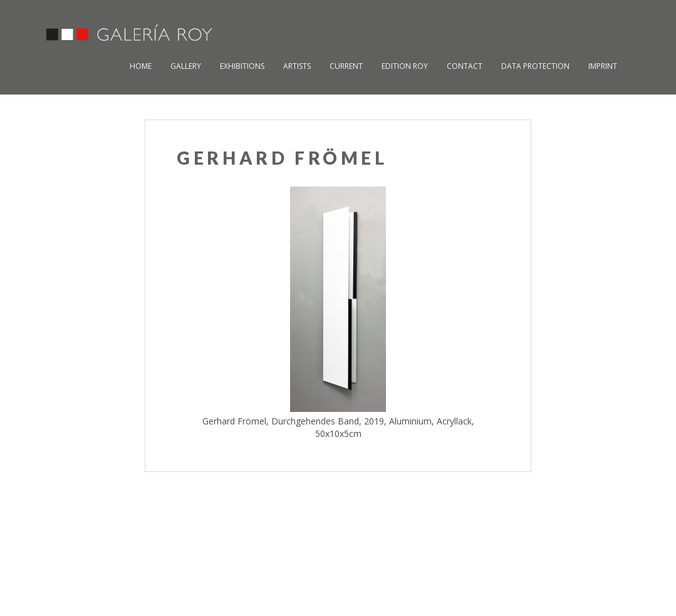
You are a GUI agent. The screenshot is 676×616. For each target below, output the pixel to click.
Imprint (603, 66)
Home (141, 66)
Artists (297, 66)
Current (346, 66)
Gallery (186, 66)
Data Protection (535, 66)
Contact (465, 66)
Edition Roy (405, 66)
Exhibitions (242, 66)
